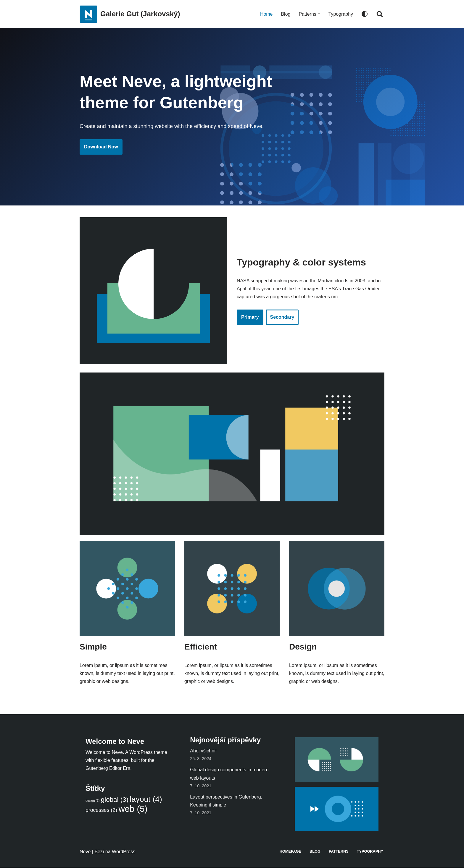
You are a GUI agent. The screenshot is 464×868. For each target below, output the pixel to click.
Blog (286, 14)
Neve (85, 852)
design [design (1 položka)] (92, 801)
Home (266, 14)
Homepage (290, 852)
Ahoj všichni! (203, 751)
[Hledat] (380, 14)
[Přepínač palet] (365, 14)
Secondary (282, 317)
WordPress (124, 852)
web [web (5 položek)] (133, 809)
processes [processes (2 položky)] (101, 810)
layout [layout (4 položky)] (146, 799)
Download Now (101, 147)
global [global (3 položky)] (115, 800)
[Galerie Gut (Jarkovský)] (130, 14)
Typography (341, 14)
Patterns (338, 852)
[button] (319, 14)
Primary (250, 317)
